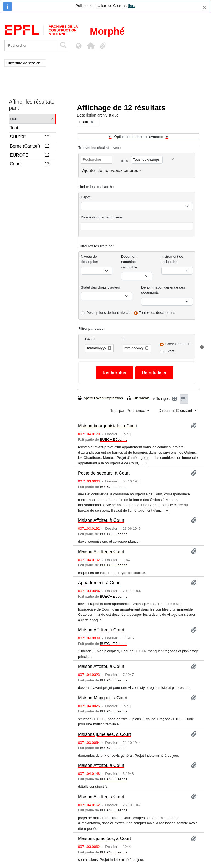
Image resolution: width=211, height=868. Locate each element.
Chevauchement (178, 344)
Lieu (14, 119)
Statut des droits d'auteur (101, 287)
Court (30, 165)
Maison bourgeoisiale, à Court (108, 426)
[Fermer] (205, 8)
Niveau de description (89, 259)
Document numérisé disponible (129, 262)
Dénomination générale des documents (163, 290)
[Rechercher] (31, 45)
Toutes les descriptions (157, 313)
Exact (170, 351)
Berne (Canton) (30, 147)
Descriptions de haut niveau (108, 313)
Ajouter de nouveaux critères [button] (110, 170)
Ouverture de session (24, 63)
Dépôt (86, 197)
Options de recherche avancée (138, 137)
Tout (14, 128)
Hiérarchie (138, 398)
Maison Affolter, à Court (101, 520)
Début (90, 339)
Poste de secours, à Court (104, 473)
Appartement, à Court (99, 583)
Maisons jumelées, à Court (104, 734)
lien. (132, 6)
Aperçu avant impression (100, 398)
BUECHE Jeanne (113, 439)
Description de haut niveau (102, 217)
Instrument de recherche (172, 259)
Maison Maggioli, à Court (103, 698)
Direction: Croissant (176, 411)
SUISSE (30, 138)
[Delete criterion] (173, 160)
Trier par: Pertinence (128, 411)
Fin (125, 339)
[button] (91, 46)
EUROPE (30, 156)
